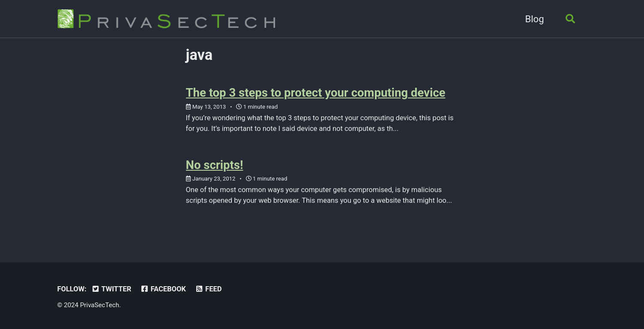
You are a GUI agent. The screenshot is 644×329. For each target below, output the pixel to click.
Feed (208, 289)
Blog (535, 19)
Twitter (111, 289)
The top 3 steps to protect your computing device (316, 93)
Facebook (163, 289)
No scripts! (215, 165)
